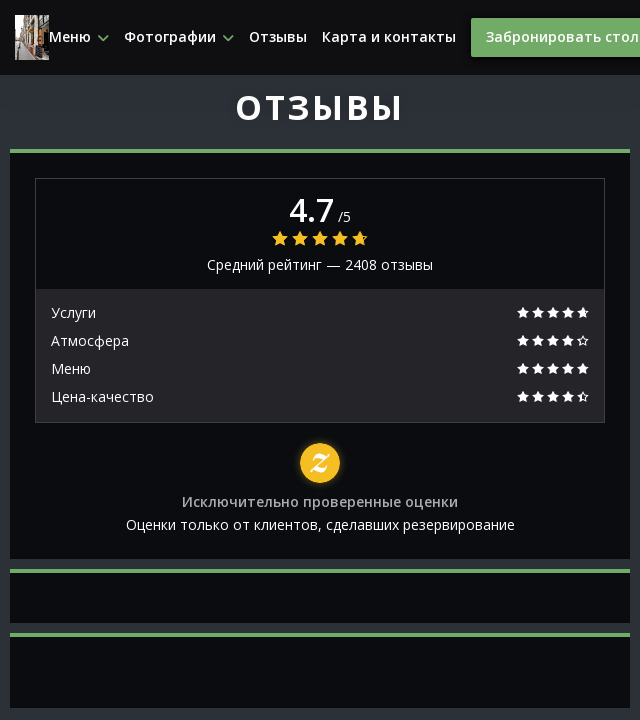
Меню (79, 37)
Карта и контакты (389, 37)
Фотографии (179, 37)
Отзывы (278, 37)
